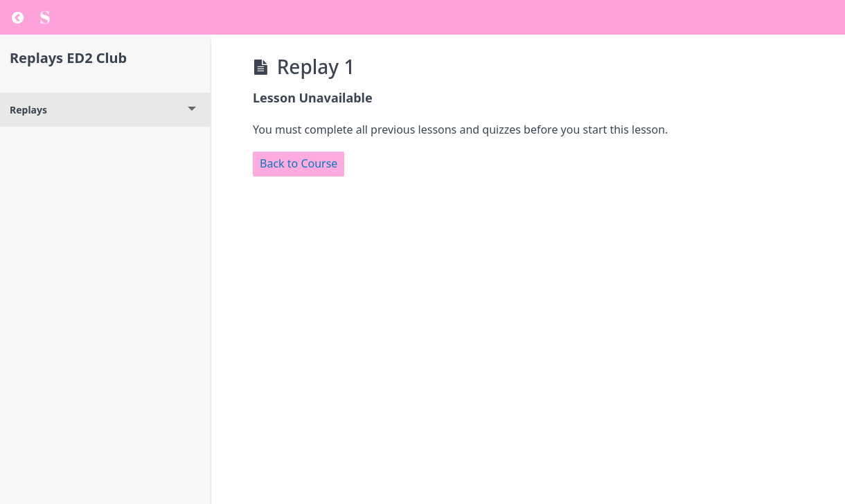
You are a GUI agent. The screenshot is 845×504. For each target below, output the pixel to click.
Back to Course (299, 163)
